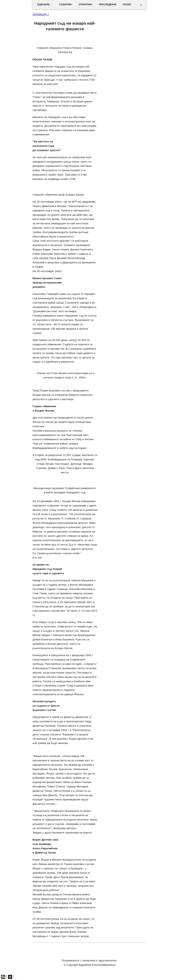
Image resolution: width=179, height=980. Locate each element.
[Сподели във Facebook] (4, 977)
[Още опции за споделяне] (11, 977)
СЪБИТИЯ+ (66, 4)
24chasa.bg (40, 14)
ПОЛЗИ (127, 4)
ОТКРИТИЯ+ (86, 4)
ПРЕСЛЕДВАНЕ (108, 4)
